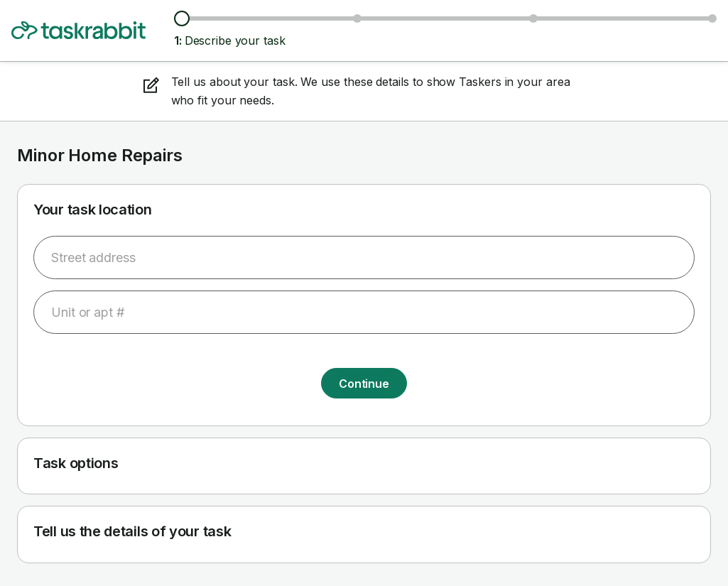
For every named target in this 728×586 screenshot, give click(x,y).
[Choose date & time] (533, 18)
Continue (364, 384)
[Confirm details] (712, 18)
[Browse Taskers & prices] (357, 18)
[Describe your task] (182, 18)
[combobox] (364, 257)
